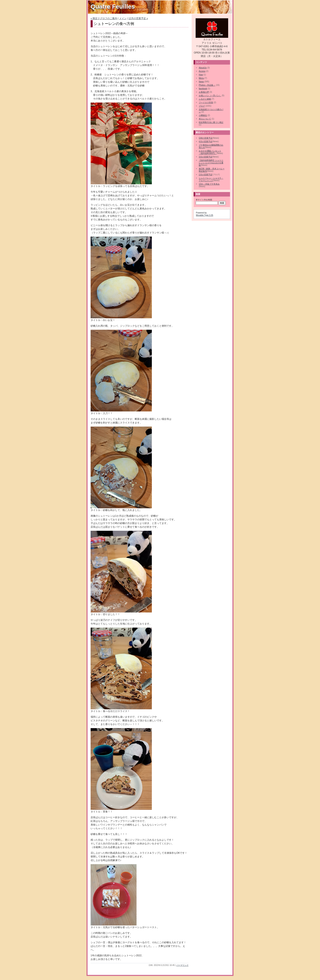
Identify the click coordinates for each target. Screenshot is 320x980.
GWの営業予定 (206, 138)
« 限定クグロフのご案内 (104, 18)
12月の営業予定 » (138, 18)
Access (202, 71)
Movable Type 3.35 (204, 215)
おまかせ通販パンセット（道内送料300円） (210, 152)
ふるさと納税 (205, 99)
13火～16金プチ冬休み (209, 184)
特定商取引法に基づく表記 (211, 122)
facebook (203, 89)
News (201, 82)
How (201, 75)
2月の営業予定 (206, 175)
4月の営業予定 (206, 141)
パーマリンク (182, 965)
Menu (201, 78)
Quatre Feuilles (113, 6)
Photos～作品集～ (207, 85)
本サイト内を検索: (204, 200)
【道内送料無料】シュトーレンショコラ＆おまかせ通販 (211, 163)
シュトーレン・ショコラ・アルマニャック (211, 179)
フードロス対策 (206, 102)
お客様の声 (204, 92)
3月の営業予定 (206, 157)
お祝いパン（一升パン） (210, 96)
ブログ (202, 106)
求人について (205, 119)
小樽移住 (203, 115)
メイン (123, 18)
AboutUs (203, 68)
